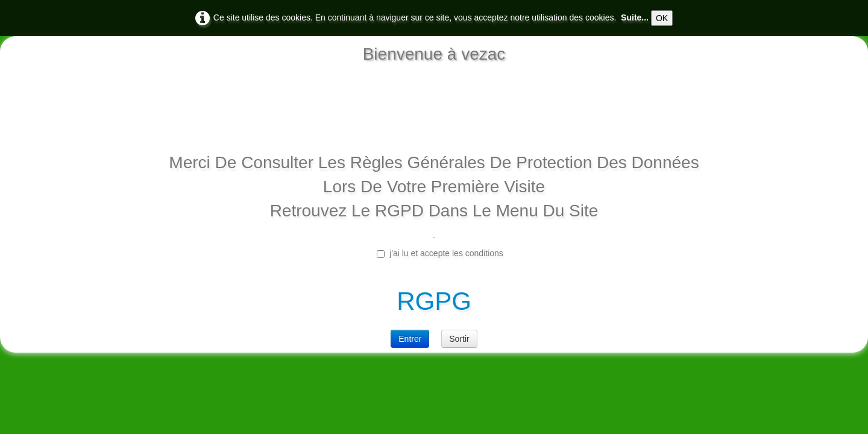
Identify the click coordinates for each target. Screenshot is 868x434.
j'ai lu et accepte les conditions (440, 253)
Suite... (635, 17)
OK (662, 18)
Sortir (459, 339)
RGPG (434, 301)
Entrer (410, 339)
